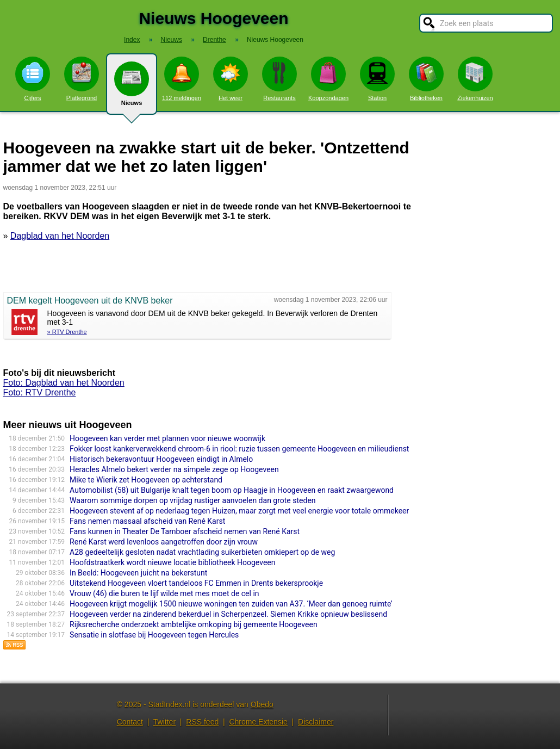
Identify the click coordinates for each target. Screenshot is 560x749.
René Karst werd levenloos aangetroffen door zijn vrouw (164, 542)
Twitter (164, 722)
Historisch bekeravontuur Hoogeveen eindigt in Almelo (161, 459)
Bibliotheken (426, 79)
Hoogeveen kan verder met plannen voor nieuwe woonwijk (167, 438)
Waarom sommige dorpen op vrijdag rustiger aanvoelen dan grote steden (192, 500)
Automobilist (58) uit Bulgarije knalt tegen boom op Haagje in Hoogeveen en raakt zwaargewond (232, 490)
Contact (130, 722)
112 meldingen (182, 79)
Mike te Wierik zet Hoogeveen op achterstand (146, 480)
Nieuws (132, 88)
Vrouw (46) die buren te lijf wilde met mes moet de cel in (164, 593)
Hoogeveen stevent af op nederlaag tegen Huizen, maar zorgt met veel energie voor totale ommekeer (239, 511)
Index (132, 40)
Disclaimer (316, 722)
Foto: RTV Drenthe (40, 392)
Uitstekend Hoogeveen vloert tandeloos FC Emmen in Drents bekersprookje (196, 583)
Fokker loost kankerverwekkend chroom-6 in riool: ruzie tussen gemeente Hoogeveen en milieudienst (239, 449)
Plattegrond (82, 79)
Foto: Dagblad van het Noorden (64, 383)
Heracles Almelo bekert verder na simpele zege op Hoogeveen (174, 469)
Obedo (262, 704)
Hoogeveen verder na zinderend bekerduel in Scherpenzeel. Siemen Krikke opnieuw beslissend (228, 614)
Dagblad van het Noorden (60, 236)
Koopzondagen (328, 79)
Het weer (231, 79)
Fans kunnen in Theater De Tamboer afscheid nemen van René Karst (185, 531)
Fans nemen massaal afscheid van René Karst (147, 521)
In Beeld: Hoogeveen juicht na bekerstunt (138, 573)
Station (377, 79)
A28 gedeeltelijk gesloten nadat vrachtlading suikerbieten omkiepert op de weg (202, 552)
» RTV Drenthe (67, 332)
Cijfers (33, 79)
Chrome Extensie (258, 722)
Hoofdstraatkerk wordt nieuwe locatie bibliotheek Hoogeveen (172, 562)
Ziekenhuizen (475, 79)
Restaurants (279, 79)
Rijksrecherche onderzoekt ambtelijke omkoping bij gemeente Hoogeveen (194, 624)
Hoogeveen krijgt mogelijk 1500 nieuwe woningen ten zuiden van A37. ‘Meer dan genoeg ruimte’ (231, 604)
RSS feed (202, 722)
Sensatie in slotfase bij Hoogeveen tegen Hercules (154, 635)
